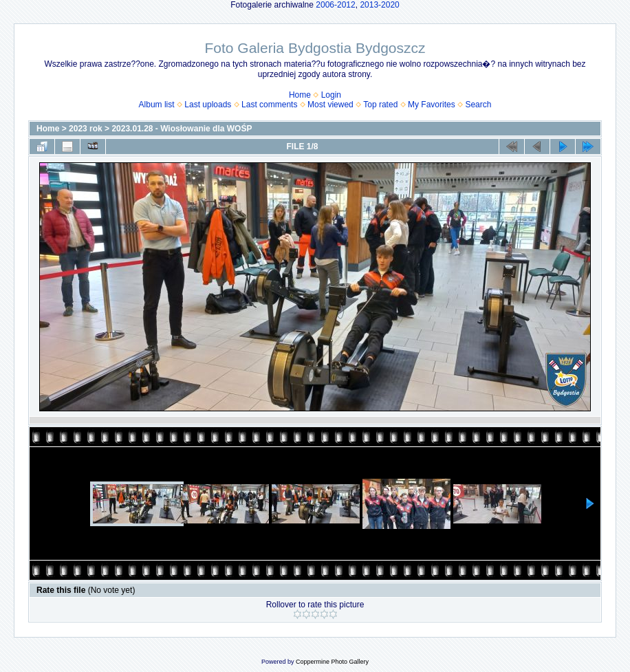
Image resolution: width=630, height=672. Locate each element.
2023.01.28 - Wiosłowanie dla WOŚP (182, 129)
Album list (157, 105)
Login (331, 95)
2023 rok (86, 129)
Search (478, 105)
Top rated (380, 105)
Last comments (269, 105)
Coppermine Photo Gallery (332, 662)
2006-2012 (335, 5)
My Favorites (432, 105)
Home (300, 95)
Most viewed (330, 105)
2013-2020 (379, 5)
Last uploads (208, 105)
